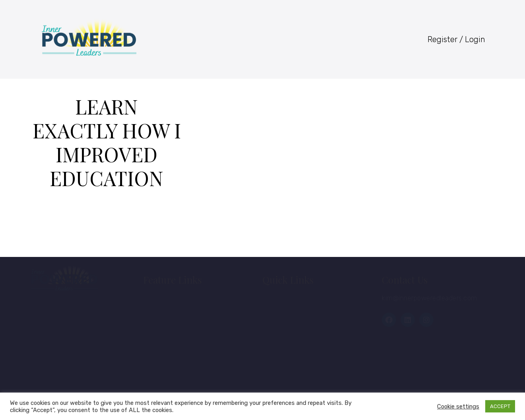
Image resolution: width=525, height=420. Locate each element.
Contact (163, 356)
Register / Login (456, 39)
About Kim (168, 319)
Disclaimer (168, 374)
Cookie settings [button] (458, 406)
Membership (172, 338)
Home (161, 301)
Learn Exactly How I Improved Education (107, 142)
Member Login (294, 301)
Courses (284, 319)
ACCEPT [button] (500, 406)
